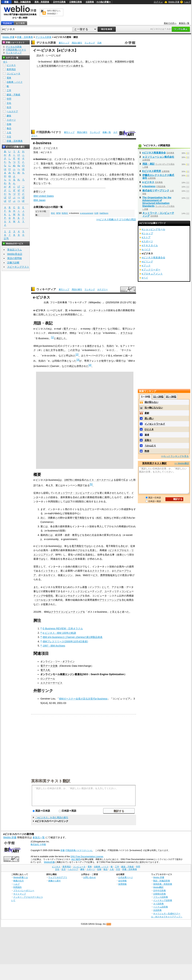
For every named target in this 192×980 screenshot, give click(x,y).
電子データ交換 (49, 666)
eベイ (145, 278)
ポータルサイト (47, 575)
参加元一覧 (184, 23)
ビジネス (98, 62)
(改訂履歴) (76, 859)
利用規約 (17, 887)
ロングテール (48, 679)
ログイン (158, 2)
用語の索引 (77, 43)
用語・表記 (148, 164)
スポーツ (11, 120)
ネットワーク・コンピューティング (77, 493)
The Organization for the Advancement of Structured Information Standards (157, 202)
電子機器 (118, 159)
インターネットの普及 (75, 179)
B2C (99, 518)
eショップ (147, 233)
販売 (51, 163)
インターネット (63, 159)
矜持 (147, 451)
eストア (146, 237)
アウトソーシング (109, 600)
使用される (125, 179)
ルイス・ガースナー (98, 480)
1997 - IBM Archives (54, 646)
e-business (45, 62)
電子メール (70, 329)
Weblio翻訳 (158, 887)
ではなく (102, 175)
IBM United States (44, 196)
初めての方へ (170, 23)
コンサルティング (73, 596)
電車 (9, 78)
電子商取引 (81, 518)
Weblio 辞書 (174, 2)
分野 (75, 175)
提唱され (58, 168)
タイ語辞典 (158, 904)
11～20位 (158, 397)
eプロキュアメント (152, 274)
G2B (96, 213)
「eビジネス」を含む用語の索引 (52, 817)
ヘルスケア (12, 111)
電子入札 (45, 670)
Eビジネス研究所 (152, 171)
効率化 (123, 163)
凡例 (99, 43)
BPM (58, 213)
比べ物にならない (154, 408)
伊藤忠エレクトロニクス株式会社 (158, 176)
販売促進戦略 (49, 66)
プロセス (82, 550)
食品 (9, 128)
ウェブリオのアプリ (58, 877)
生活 (9, 107)
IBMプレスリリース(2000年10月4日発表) (65, 641)
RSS (109, 924)
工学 (9, 90)
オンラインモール (50, 674)
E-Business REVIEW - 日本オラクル (63, 628)
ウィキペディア (46, 289)
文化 (9, 103)
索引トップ (64, 43)
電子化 (113, 163)
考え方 (73, 168)
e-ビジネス (148, 182)
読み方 (37, 148)
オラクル (125, 333)
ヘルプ (187, 2)
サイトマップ (20, 894)
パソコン (101, 159)
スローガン (65, 66)
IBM (122, 62)
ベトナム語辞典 (161, 907)
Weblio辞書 (49, 862)
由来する (78, 66)
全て (5, 62)
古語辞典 (90, 2)
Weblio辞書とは (21, 877)
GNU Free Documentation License (87, 857)
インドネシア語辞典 (163, 900)
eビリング (147, 262)
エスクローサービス (51, 683)
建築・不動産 (13, 95)
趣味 (9, 116)
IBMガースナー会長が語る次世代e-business (83, 699)
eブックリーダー (151, 270)
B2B (106, 518)
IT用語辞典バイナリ (49, 132)
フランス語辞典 (161, 897)
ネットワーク (86, 159)
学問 (9, 99)
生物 (9, 124)
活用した (78, 62)
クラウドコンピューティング (67, 612)
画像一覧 (107, 132)
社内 (58, 163)
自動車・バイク (15, 82)
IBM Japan (39, 200)
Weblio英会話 (15, 254)
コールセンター (44, 600)
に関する (92, 163)
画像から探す (55, 881)
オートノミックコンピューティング (82, 591)
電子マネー (99, 329)
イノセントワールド (155, 424)
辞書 (6, 2)
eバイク (146, 249)
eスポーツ (147, 241)
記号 (6, 238)
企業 (112, 175)
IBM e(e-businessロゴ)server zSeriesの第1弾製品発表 (73, 637)
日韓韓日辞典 (76, 2)
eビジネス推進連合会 (154, 153)
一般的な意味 (109, 179)
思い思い (149, 418)
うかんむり (150, 446)
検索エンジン (65, 575)
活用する (130, 159)
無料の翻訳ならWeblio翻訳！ (54, 12)
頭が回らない (151, 402)
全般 (104, 163)
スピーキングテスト (18, 267)
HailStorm (104, 213)
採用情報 (122, 884)
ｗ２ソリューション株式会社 (158, 157)
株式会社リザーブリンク (156, 190)
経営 (80, 163)
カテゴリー (102, 289)
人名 (9, 133)
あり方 (109, 62)
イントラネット (49, 571)
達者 (147, 435)
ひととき (149, 429)
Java (78, 575)
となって (41, 183)
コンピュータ (55, 315)
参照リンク (40, 192)
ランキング (90, 43)
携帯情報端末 (108, 575)
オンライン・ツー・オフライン (58, 661)
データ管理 (69, 163)
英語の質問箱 (15, 258)
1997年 (68, 480)
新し (88, 62)
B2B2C (65, 213)
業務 (99, 163)
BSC (53, 213)
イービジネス (51, 148)
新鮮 (147, 413)
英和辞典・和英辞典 (163, 884)
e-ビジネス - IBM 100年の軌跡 (59, 633)
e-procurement (87, 213)
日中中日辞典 (59, 2)
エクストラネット (99, 571)
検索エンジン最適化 (71, 674)
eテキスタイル (150, 245)
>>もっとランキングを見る (175, 456)
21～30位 (171, 397)
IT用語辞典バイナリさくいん (79, 850)
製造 (43, 163)
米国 (117, 62)
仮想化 (49, 596)
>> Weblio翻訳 (182, 463)
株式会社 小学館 (38, 844)
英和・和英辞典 (42, 2)
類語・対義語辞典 (22, 2)
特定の (69, 175)
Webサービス (90, 575)
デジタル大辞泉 (43, 37)
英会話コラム (15, 250)
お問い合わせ (90, 877)
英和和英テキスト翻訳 (51, 781)
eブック (146, 266)
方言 (9, 137)
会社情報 (122, 881)
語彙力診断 (13, 263)
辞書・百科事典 (25, 37)
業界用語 (11, 69)
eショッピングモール (154, 229)
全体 (117, 175)
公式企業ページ (126, 877)
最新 (56, 62)
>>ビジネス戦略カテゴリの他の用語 (116, 219)
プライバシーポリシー (24, 890)
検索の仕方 (19, 881)
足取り (148, 440)
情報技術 (66, 62)
